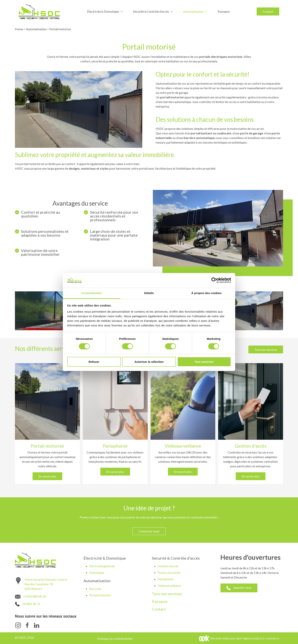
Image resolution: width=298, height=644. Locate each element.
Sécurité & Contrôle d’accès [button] (153, 11)
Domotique (97, 572)
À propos (224, 11)
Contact (268, 11)
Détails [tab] (149, 293)
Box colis (95, 589)
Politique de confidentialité (115, 639)
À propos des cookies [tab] (206, 293)
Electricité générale (102, 566)
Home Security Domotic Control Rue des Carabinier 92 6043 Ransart (46, 584)
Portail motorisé (100, 595)
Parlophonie (166, 579)
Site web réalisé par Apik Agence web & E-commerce (245, 638)
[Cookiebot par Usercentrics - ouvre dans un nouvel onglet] (214, 280)
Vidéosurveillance (169, 586)
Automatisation (36, 29)
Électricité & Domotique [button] (105, 11)
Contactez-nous (149, 531)
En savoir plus (47, 476)
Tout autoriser (204, 362)
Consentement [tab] (91, 293)
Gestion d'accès (168, 566)
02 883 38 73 (31, 604)
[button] (57, 311)
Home (19, 29)
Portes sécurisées (169, 572)
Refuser (94, 362)
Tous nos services (266, 349)
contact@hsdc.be (35, 596)
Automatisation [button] (196, 11)
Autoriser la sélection (149, 362)
